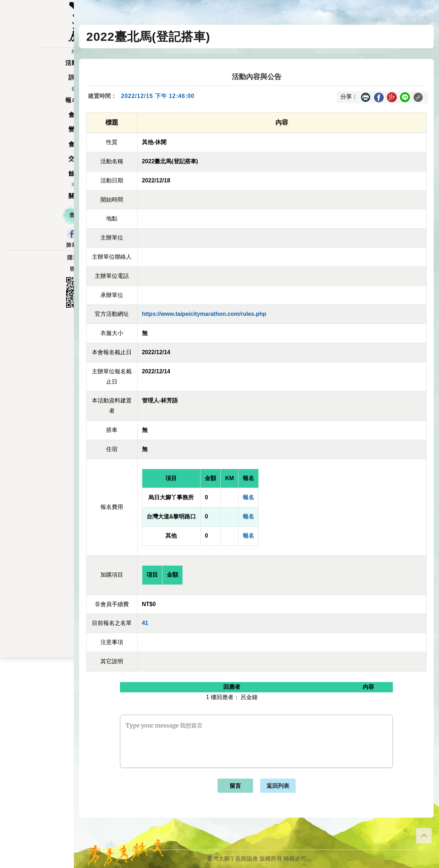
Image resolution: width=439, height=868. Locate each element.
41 (145, 623)
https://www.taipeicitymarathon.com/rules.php (204, 314)
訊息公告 (37, 84)
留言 (235, 786)
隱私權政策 (37, 264)
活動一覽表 (37, 69)
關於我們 (37, 202)
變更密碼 (37, 136)
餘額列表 (37, 180)
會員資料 (37, 151)
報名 (248, 497)
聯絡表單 (37, 275)
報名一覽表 (37, 106)
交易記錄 (37, 165)
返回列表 (278, 786)
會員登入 (37, 221)
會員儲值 (37, 121)
